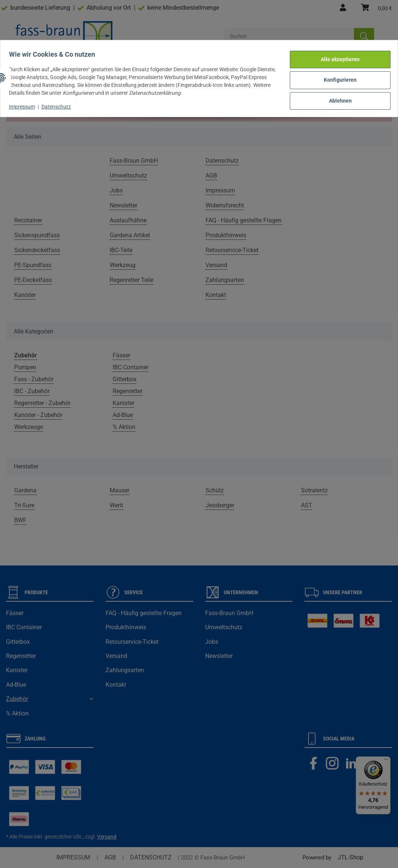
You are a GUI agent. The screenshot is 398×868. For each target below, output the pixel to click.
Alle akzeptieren (337, 57)
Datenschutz (59, 103)
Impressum (25, 103)
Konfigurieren (337, 76)
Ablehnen (337, 96)
